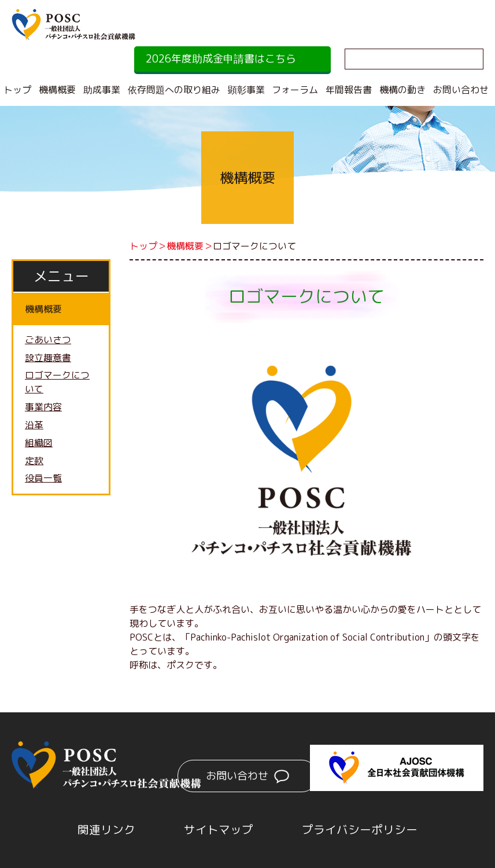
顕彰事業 (246, 90)
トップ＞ (148, 246)
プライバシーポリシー (360, 829)
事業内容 (43, 408)
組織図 (39, 444)
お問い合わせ (461, 90)
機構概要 (57, 90)
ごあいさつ (48, 340)
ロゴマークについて (57, 383)
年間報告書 (349, 90)
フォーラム (295, 90)
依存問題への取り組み (174, 90)
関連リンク (106, 829)
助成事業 (102, 90)
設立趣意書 (48, 358)
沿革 (34, 426)
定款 (34, 462)
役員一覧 (43, 480)
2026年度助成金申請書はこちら (221, 59)
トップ (17, 90)
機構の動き (402, 90)
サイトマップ (219, 829)
